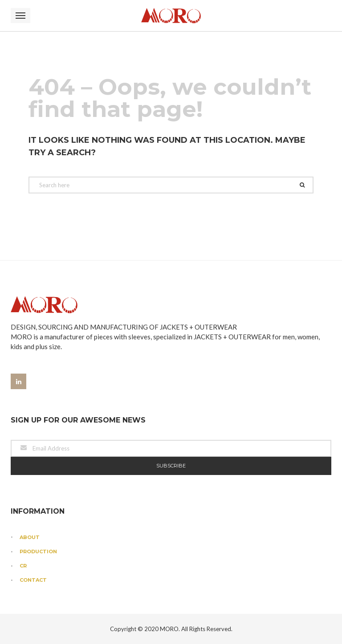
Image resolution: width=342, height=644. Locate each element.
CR (23, 566)
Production (38, 551)
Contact (33, 580)
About (30, 537)
